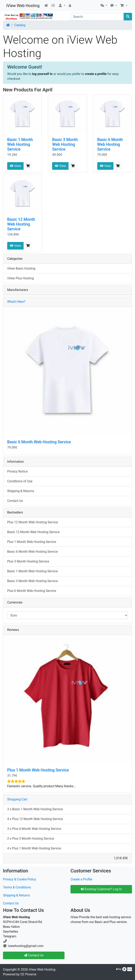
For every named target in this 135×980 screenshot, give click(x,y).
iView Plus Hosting (20, 278)
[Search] (97, 17)
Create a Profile (81, 879)
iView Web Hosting (23, 6)
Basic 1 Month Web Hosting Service (20, 144)
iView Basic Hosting (21, 268)
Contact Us (15, 501)
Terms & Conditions (17, 887)
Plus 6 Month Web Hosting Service (32, 591)
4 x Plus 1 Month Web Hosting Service (34, 848)
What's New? (16, 302)
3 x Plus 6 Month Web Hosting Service (34, 829)
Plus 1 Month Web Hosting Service (32, 542)
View (15, 166)
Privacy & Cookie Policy (20, 879)
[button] (62, 6)
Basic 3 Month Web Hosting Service (65, 144)
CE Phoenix (28, 974)
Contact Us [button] (34, 955)
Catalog (20, 25)
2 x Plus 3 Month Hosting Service (31, 839)
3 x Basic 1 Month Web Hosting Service (35, 809)
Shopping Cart (17, 799)
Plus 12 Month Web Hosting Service (33, 522)
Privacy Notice (17, 471)
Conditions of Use (20, 481)
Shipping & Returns (21, 491)
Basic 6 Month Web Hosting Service (110, 144)
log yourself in (42, 74)
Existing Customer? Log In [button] (101, 889)
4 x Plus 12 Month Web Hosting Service (35, 819)
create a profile (96, 74)
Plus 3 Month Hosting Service (28, 561)
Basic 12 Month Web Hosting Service (21, 224)
